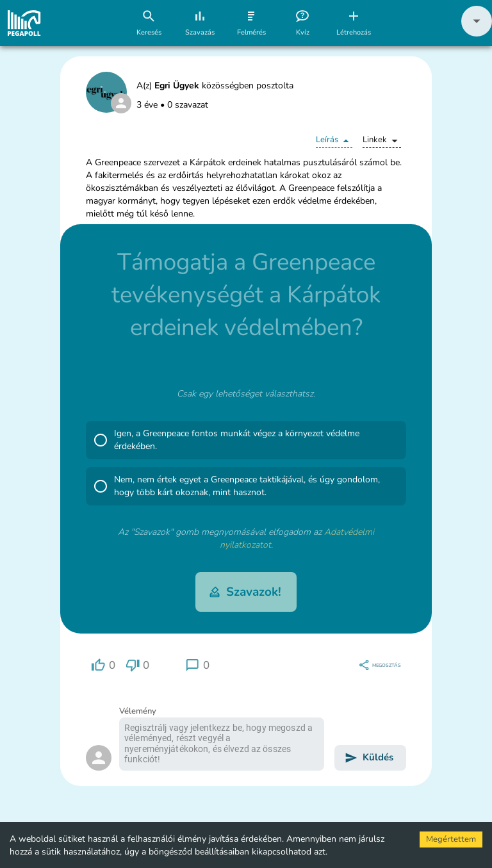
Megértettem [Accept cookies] (451, 839)
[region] (103, 665)
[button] (477, 34)
